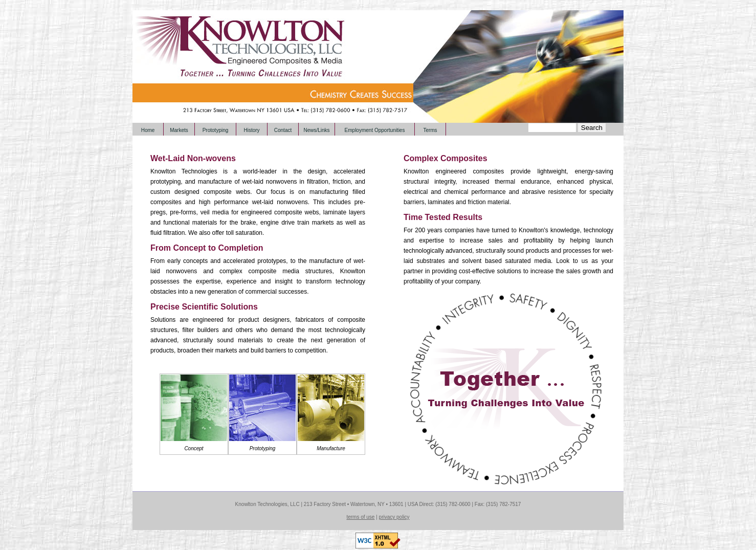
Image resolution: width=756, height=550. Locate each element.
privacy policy (394, 517)
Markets (179, 130)
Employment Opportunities (375, 130)
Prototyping (216, 130)
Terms (430, 130)
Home (148, 130)
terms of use (360, 517)
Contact (283, 130)
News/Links (316, 130)
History (251, 130)
